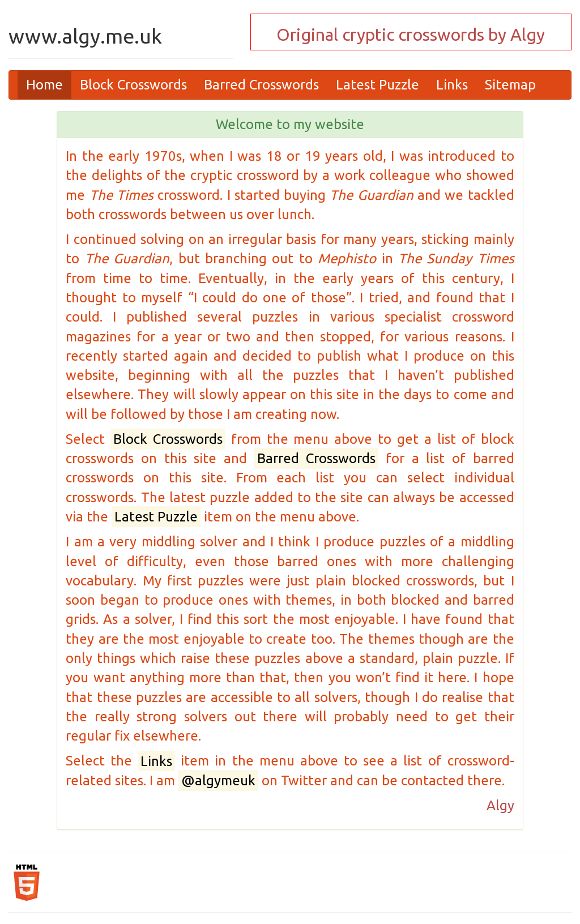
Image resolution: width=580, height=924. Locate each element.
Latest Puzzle (378, 85)
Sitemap (510, 85)
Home (44, 85)
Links (452, 85)
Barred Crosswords (261, 85)
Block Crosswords (133, 85)
